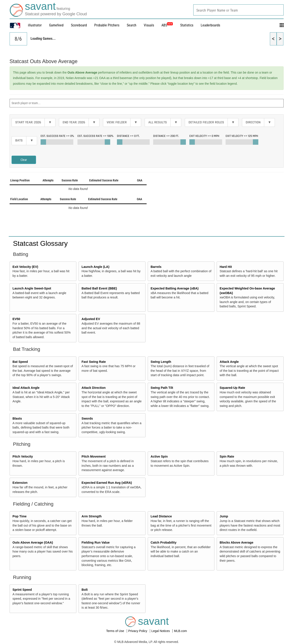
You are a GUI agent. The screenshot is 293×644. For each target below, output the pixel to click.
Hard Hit (226, 267)
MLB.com (180, 631)
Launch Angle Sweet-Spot (32, 288)
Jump (224, 516)
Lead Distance (161, 516)
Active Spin (159, 456)
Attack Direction (94, 388)
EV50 (16, 319)
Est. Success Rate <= (95, 136)
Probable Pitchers (107, 25)
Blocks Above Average (236, 542)
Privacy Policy (138, 631)
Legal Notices (161, 631)
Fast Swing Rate (94, 362)
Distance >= (128, 136)
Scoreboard (79, 25)
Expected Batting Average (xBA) (175, 288)
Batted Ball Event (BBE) (99, 288)
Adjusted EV (91, 319)
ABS (167, 25)
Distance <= (166, 136)
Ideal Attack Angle (26, 388)
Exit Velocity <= (242, 136)
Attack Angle (229, 362)
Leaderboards (210, 25)
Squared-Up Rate (232, 388)
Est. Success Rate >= (57, 136)
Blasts (17, 418)
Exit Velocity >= (204, 136)
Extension (20, 483)
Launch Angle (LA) (95, 267)
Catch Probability (163, 542)
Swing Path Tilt (162, 388)
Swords (87, 418)
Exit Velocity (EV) (25, 267)
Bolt (85, 590)
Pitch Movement (94, 456)
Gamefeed (56, 25)
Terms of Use (115, 631)
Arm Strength (92, 516)
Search (132, 25)
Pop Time (20, 516)
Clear (24, 160)
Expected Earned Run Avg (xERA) (107, 483)
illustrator (35, 25)
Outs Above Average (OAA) (33, 542)
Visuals (149, 25)
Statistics (187, 25)
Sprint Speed (22, 590)
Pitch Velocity (23, 456)
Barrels (156, 267)
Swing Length (161, 362)
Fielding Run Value (96, 542)
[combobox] (238, 10)
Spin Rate (227, 456)
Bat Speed (20, 362)
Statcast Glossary (40, 243)
